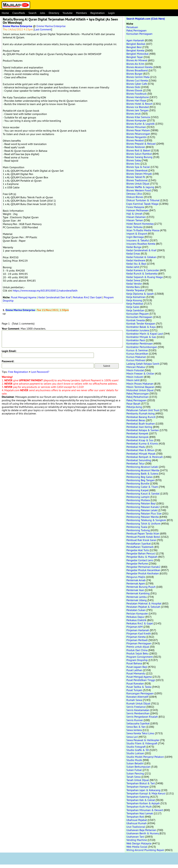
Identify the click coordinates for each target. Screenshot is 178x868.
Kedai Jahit (133, 267)
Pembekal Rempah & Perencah (145, 457)
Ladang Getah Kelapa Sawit (143, 364)
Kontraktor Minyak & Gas (141, 337)
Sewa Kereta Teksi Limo (140, 733)
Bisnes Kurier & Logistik (141, 124)
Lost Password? (40, 372)
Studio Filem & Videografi (142, 743)
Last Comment (43, 29)
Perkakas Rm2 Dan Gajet (87, 297)
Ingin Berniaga (135, 237)
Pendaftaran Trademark (140, 547)
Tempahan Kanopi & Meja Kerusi (146, 793)
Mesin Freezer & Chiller (140, 373)
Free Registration (18, 372)
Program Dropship (137, 660)
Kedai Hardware (136, 260)
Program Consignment (139, 657)
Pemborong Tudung (138, 530)
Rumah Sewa (134, 700)
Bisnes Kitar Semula (138, 117)
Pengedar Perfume (137, 563)
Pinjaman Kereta (136, 637)
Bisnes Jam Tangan (137, 110)
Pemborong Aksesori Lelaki (142, 467)
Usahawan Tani (135, 837)
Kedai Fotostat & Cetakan (141, 257)
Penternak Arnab (136, 580)
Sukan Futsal (134, 770)
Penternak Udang (137, 600)
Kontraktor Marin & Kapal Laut (145, 334)
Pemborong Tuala (137, 527)
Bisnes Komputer (136, 120)
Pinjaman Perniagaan (139, 643)
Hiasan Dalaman (136, 217)
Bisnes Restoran (136, 147)
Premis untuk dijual (138, 647)
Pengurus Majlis (136, 577)
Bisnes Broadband (137, 70)
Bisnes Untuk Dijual (138, 184)
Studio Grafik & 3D (138, 750)
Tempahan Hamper (138, 787)
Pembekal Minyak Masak (141, 454)
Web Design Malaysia (139, 843)
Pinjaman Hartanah (138, 630)
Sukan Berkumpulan (138, 767)
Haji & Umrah (134, 214)
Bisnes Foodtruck (137, 94)
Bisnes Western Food (139, 190)
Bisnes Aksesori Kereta (139, 67)
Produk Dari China (137, 650)
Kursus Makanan (136, 357)
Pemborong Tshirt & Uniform (143, 524)
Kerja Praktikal (135, 304)
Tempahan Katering (138, 797)
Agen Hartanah (135, 40)
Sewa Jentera (134, 730)
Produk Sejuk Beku (137, 653)
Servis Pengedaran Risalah (142, 717)
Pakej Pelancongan (138, 393)
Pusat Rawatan (135, 683)
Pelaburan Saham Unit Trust (143, 410)
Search (33, 13)
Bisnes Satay (134, 160)
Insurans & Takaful (138, 240)
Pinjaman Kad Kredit (139, 633)
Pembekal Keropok (137, 437)
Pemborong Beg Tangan (141, 480)
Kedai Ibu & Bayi (136, 264)
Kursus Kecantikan (137, 354)
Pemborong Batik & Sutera (142, 474)
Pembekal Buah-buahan (141, 423)
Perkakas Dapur (135, 617)
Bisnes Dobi (133, 87)
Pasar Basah (133, 404)
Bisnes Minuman (136, 127)
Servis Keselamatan (138, 710)
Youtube (68, 13)
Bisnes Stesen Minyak (139, 174)
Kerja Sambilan (135, 310)
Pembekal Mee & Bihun (140, 450)
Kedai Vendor (134, 284)
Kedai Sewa (133, 280)
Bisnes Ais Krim (135, 64)
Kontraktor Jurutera (138, 330)
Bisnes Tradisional (137, 180)
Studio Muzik (134, 760)
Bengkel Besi (134, 47)
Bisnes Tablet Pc (136, 177)
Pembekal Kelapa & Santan (143, 430)
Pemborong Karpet (137, 490)
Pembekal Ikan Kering (139, 427)
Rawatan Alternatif (137, 697)
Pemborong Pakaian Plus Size (144, 513)
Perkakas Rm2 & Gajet (140, 623)
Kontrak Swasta (136, 320)
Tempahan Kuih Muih (139, 807)
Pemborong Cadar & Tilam (142, 487)
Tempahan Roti (135, 817)
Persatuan (132, 27)
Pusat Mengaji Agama (24, 297)
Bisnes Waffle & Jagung (140, 187)
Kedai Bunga (134, 247)
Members (81, 13)
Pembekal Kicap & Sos (140, 440)
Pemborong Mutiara (138, 500)
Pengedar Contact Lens (140, 560)
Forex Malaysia (135, 207)
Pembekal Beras (136, 420)
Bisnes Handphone (138, 97)
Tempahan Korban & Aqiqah (143, 803)
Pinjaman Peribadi (137, 640)
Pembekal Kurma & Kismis (142, 443)
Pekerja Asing (134, 407)
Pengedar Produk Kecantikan (143, 570)
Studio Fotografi (136, 747)
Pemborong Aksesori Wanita (143, 470)
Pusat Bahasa (134, 663)
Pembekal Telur (135, 463)
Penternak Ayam (136, 583)
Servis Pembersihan (138, 713)
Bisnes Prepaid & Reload (141, 144)
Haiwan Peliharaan (137, 210)
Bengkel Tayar (135, 57)
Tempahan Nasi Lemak (140, 813)
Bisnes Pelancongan (138, 134)
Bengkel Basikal (136, 44)
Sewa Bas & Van (136, 727)
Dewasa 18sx (134, 194)
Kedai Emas (133, 254)
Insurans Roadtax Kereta (141, 244)
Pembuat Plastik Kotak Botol (143, 537)
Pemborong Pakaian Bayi (141, 503)
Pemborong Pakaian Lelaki (142, 510)
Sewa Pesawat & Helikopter (143, 740)
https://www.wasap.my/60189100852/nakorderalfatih (45, 290)
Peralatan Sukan (136, 610)
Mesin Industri (135, 377)
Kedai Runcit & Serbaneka (142, 273)
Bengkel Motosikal (137, 54)
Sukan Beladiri (135, 763)
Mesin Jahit (133, 380)
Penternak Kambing (138, 593)
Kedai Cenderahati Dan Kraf (55, 297)
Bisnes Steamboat (137, 170)
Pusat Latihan (134, 670)
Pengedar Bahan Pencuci (141, 553)
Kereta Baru (133, 287)
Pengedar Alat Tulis (138, 550)
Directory (54, 13)
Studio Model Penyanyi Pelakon (145, 757)
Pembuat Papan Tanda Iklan (143, 533)
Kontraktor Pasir (136, 340)
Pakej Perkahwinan (137, 397)
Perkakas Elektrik (136, 620)
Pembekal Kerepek (137, 433)
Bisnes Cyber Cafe (137, 84)
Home (5, 13)
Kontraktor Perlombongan (142, 347)
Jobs (43, 13)
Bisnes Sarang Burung (139, 157)
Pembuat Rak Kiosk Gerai (141, 540)
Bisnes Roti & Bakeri (138, 150)
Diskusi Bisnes (135, 197)
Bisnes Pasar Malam (138, 130)
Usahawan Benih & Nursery (143, 833)
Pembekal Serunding (139, 460)
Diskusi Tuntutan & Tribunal (143, 200)
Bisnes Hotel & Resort (139, 104)
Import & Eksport (137, 234)
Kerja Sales (133, 307)
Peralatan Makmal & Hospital (144, 603)
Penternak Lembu (137, 597)
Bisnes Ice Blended (138, 107)
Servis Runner (135, 720)
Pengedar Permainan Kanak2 (143, 567)
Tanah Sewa (133, 777)
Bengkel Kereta (135, 50)
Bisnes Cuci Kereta (137, 80)
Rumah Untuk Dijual (138, 703)
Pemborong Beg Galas (139, 477)
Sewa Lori (132, 737)
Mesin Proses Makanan (140, 384)
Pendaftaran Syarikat (139, 543)
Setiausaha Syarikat (138, 723)
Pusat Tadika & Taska (139, 687)
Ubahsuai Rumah (137, 823)
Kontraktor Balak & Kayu (141, 327)
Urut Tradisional (136, 827)
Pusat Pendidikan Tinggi (141, 680)
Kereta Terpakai (135, 290)
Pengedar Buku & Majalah (142, 557)
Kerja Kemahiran (136, 297)
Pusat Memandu (136, 673)
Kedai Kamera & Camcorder (143, 270)
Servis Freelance (136, 707)
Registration (98, 13)
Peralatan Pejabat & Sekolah (143, 607)
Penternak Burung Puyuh (141, 587)
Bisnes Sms (133, 164)
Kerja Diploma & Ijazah (140, 294)
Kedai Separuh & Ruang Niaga (145, 277)
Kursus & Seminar (137, 350)
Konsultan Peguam (138, 314)
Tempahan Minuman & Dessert (145, 810)
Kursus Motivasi (136, 360)
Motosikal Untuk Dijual (140, 390)
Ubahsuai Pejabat (137, 820)
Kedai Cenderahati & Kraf (141, 250)
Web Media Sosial (137, 847)
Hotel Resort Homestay (140, 224)
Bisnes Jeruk (134, 114)
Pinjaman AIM (135, 627)
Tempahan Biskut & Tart (141, 783)
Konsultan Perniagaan (139, 34)
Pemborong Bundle (138, 483)
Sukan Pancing (135, 773)
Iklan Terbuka (134, 227)
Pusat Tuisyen (134, 690)
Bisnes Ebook (134, 90)
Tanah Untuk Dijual (138, 780)
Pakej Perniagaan (136, 30)
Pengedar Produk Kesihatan (143, 573)
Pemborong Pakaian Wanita (143, 517)
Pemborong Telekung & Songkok (146, 520)
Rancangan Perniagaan (140, 693)
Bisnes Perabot (135, 140)
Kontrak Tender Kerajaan (141, 323)
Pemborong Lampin (138, 497)
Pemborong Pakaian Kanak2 (143, 507)
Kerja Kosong (134, 300)
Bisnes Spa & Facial (138, 167)
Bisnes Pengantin (137, 137)
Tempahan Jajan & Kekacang (143, 790)
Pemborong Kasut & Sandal (143, 493)
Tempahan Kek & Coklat (141, 800)
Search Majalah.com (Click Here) (146, 19)
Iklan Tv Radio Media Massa (143, 230)
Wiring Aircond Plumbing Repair (145, 850)
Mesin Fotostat (135, 370)
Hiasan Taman (135, 220)
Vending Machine (137, 840)
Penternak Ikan (135, 590)
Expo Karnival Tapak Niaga (142, 204)
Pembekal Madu (136, 447)
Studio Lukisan (135, 753)
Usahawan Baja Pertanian (141, 830)
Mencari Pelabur (136, 367)
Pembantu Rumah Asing (141, 413)
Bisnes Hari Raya (136, 100)
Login (111, 13)
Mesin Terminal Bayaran (140, 387)
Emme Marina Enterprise (17, 26)
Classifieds (19, 13)
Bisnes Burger (134, 74)
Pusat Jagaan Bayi (137, 667)
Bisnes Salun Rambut (139, 154)
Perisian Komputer (137, 613)
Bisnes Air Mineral (137, 60)
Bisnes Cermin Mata (138, 77)
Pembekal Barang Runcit (141, 417)
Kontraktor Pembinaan (140, 343)
